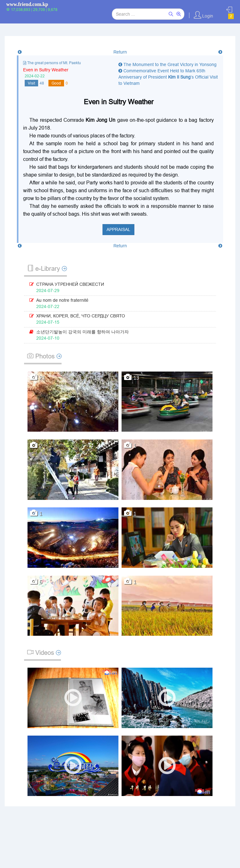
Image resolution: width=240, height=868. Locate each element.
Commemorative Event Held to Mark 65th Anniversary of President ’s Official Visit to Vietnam (168, 77)
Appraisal (118, 229)
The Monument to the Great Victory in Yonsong (167, 64)
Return (120, 52)
